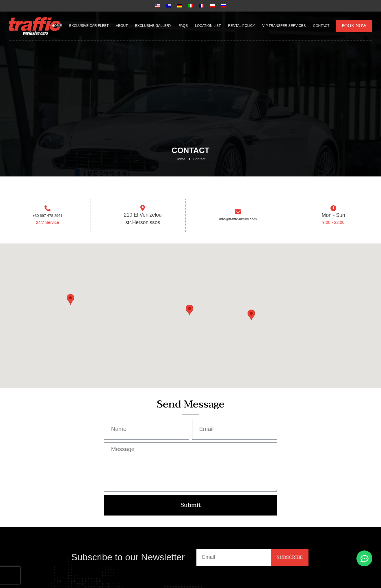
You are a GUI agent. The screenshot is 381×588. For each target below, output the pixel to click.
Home (57, 26)
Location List (208, 26)
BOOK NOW (354, 26)
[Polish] (213, 6)
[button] (189, 313)
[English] (158, 6)
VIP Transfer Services (284, 26)
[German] (180, 6)
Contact (321, 26)
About (122, 26)
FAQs (183, 26)
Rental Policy (241, 26)
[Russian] (224, 6)
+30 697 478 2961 (47, 218)
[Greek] (169, 6)
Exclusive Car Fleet (89, 26)
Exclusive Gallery (153, 26)
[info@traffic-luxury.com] (238, 213)
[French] (202, 6)
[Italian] (191, 6)
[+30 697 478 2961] (47, 210)
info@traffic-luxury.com (238, 221)
